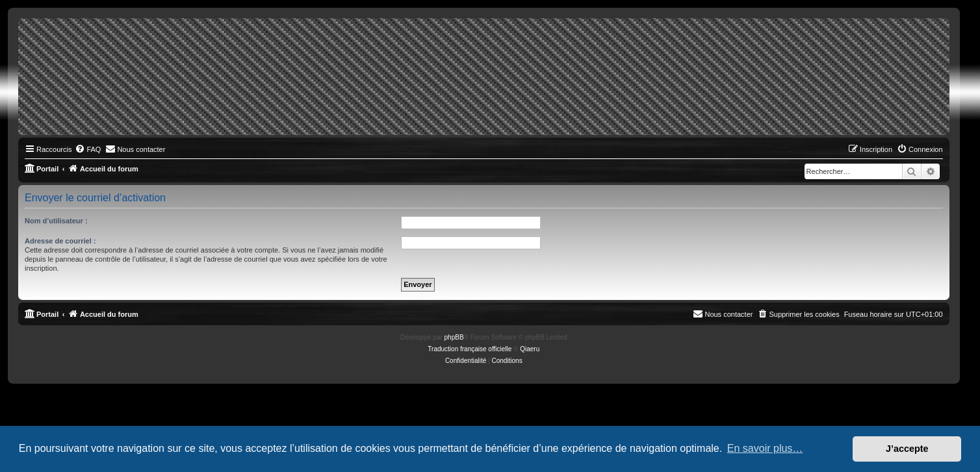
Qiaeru (530, 349)
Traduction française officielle (470, 349)
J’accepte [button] (907, 449)
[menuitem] (88, 149)
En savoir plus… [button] (765, 448)
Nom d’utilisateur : (56, 221)
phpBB (454, 337)
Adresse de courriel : (60, 241)
